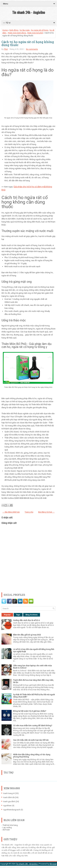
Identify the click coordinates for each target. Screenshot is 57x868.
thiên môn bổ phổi (35, 33)
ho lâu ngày (25, 30)
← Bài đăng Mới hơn (11, 512)
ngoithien (7, 806)
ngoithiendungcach (12, 810)
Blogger (53, 864)
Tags (18, 615)
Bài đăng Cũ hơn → (46, 512)
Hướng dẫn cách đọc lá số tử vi (26, 620)
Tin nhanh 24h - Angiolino (29, 12)
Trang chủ (29, 512)
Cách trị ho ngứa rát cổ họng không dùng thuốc (28, 43)
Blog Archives (32, 615)
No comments (32, 49)
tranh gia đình (9, 801)
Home (5, 30)
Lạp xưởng (7, 827)
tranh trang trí (9, 793)
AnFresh (6, 830)
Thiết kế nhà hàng (10, 825)
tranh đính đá (9, 797)
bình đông (14, 30)
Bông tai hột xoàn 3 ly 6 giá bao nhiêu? (30, 711)
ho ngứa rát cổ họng (40, 30)
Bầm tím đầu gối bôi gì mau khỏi (27, 635)
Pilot (6, 49)
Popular (7, 615)
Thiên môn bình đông (17, 33)
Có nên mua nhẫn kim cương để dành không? (33, 726)
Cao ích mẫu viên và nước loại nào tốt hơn (31, 740)
